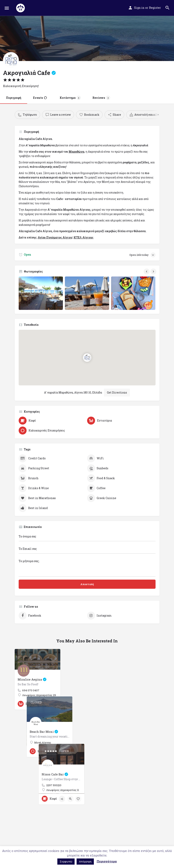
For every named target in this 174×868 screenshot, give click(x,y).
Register (155, 8)
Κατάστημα (70, 98)
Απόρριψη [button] (85, 861)
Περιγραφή (14, 98)
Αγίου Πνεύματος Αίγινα (55, 237)
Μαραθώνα (76, 152)
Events (40, 98)
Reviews (101, 98)
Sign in (139, 8)
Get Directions (117, 392)
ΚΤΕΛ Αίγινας (84, 237)
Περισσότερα (107, 861)
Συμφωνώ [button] (66, 861)
